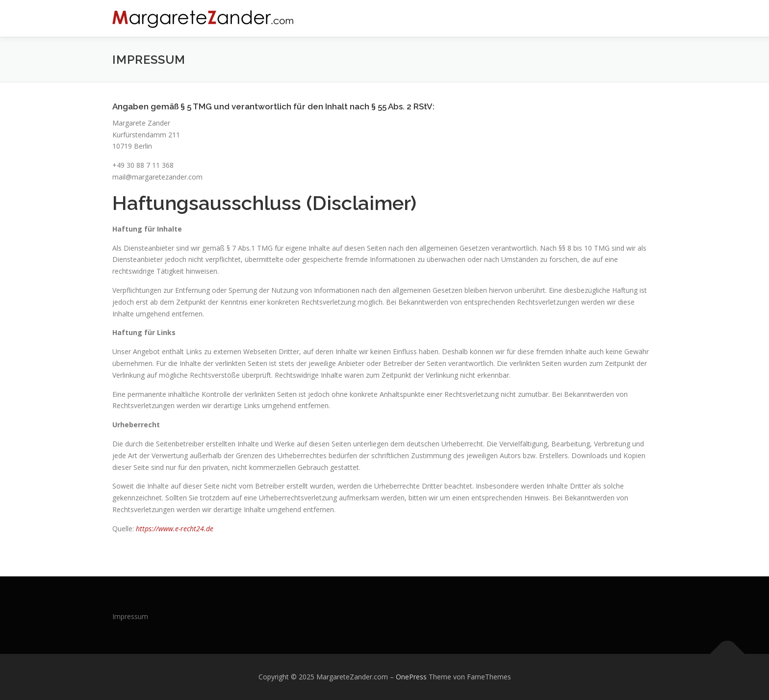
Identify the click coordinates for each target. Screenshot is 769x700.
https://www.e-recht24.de (175, 529)
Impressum (130, 616)
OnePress (411, 677)
